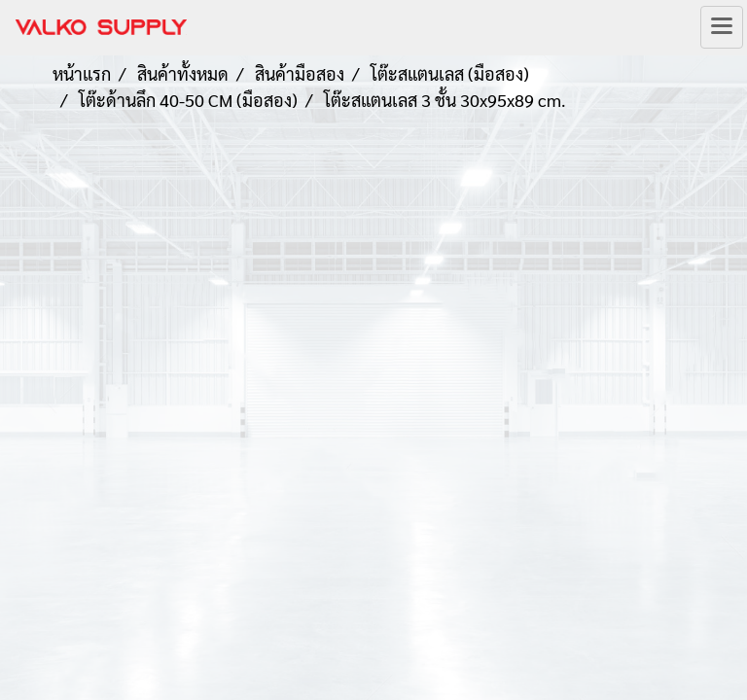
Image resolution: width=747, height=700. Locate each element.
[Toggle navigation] (722, 27)
